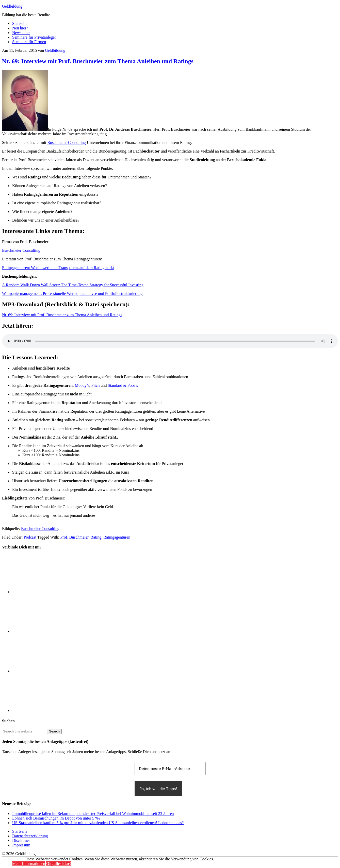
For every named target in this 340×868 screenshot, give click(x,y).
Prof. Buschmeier (74, 537)
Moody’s (82, 385)
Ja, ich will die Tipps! (158, 789)
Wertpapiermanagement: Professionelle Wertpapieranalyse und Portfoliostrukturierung (72, 294)
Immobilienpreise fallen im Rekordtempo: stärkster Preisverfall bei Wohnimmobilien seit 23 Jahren (93, 814)
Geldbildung (12, 6)
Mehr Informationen (29, 864)
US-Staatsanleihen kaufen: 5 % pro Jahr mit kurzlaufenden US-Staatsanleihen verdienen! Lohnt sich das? (98, 823)
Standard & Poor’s (123, 385)
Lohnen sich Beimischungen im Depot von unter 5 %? (56, 818)
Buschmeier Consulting (21, 250)
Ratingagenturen (117, 537)
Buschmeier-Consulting (67, 143)
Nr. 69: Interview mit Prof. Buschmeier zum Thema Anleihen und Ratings (98, 61)
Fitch (96, 385)
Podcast (30, 537)
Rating (96, 537)
